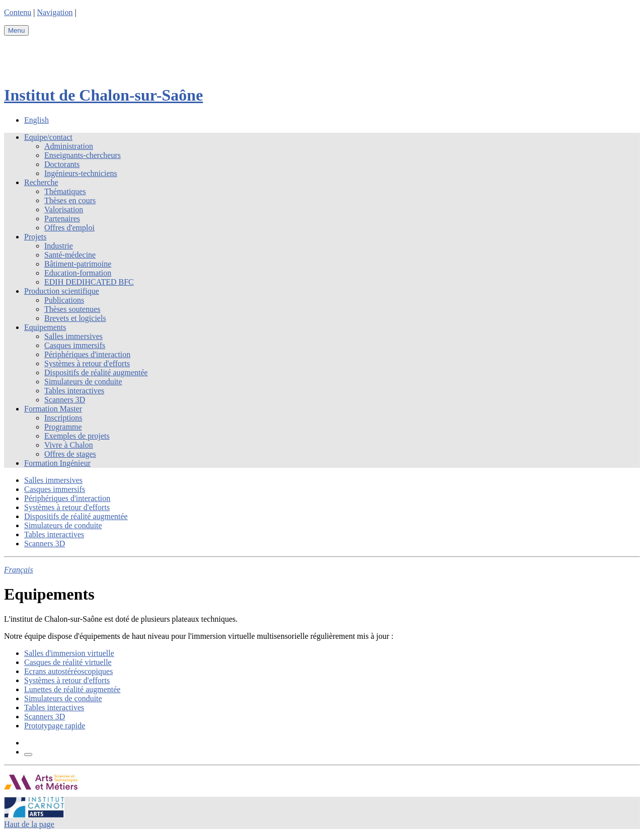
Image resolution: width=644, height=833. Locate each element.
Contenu (18, 12)
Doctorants (62, 164)
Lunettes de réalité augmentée (72, 689)
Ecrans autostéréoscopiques (68, 671)
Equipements (45, 327)
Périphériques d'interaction (87, 354)
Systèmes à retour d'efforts (87, 363)
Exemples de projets (77, 436)
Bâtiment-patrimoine (78, 264)
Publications (64, 300)
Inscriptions (63, 418)
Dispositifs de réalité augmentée (96, 372)
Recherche (41, 182)
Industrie (59, 246)
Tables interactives (74, 391)
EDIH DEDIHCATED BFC (89, 282)
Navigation (55, 12)
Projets (35, 237)
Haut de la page (29, 824)
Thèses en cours (70, 200)
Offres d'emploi (69, 228)
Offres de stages (70, 454)
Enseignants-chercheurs (83, 155)
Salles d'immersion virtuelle (69, 653)
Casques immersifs (75, 345)
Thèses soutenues (72, 309)
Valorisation (64, 210)
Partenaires (62, 219)
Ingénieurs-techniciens (81, 173)
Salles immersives (73, 336)
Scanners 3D (65, 400)
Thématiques (65, 191)
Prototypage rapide (55, 726)
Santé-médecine (70, 255)
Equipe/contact (48, 137)
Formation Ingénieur (57, 463)
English (36, 120)
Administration (69, 146)
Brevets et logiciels (75, 318)
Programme (63, 427)
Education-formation (78, 273)
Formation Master (53, 409)
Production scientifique (62, 291)
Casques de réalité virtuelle (68, 662)
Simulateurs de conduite (83, 382)
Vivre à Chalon (69, 445)
